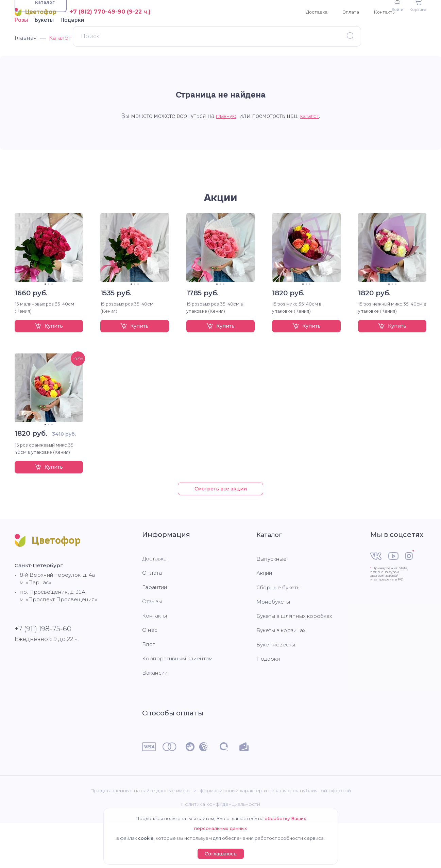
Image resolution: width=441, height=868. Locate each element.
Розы (21, 54)
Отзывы (153, 643)
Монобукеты (275, 643)
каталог (312, 150)
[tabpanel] (49, 282)
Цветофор (36, 12)
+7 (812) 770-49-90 (97, 12)
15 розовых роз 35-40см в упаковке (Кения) (215, 342)
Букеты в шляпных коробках (297, 657)
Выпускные (273, 600)
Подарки (72, 54)
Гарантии (156, 628)
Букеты (44, 54)
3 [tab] (52, 318)
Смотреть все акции (221, 523)
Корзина (417, 38)
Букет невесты (277, 685)
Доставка (317, 12)
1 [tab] (45, 318)
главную (225, 150)
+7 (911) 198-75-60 (43, 672)
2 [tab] (49, 318)
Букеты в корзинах (283, 671)
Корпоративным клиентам (181, 700)
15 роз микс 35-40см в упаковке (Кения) (297, 342)
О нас (150, 671)
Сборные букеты (281, 628)
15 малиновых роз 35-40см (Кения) (44, 342)
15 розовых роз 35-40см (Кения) (127, 342)
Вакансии (156, 714)
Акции (220, 232)
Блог (149, 685)
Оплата (351, 12)
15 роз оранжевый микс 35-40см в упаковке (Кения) (45, 483)
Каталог (271, 576)
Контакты (385, 12)
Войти (394, 39)
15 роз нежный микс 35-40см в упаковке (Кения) (392, 342)
